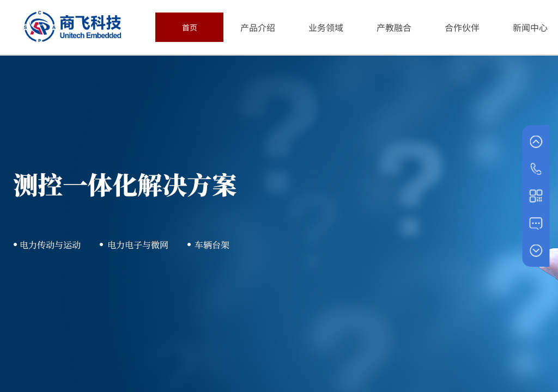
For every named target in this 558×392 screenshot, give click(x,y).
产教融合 (394, 27)
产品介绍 (258, 27)
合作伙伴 (462, 27)
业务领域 (326, 27)
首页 (190, 27)
